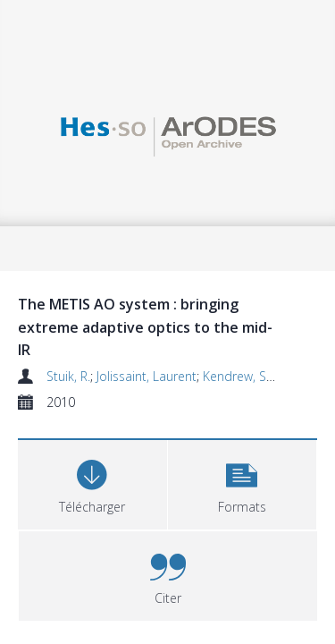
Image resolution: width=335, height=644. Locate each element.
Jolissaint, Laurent (142, 353)
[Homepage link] (168, 134)
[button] (167, 459)
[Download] (67, 459)
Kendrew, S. (232, 353)
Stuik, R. (60, 353)
